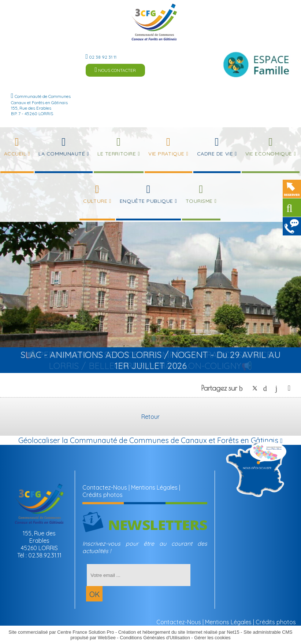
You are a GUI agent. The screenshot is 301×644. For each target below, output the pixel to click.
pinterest (267, 388)
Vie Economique (269, 154)
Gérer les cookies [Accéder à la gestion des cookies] (212, 638)
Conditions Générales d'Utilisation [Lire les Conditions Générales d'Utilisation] (155, 638)
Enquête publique (146, 201)
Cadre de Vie (215, 154)
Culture (95, 201)
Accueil (15, 154)
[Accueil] (154, 22)
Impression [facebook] (289, 387)
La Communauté (62, 154)
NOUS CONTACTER (116, 70)
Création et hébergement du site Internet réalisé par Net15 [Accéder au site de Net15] (179, 632)
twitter (255, 388)
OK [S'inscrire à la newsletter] (94, 594)
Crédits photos (103, 495)
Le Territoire (117, 154)
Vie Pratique (166, 154)
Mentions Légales (154, 487)
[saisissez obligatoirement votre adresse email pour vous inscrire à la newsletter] (139, 575)
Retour (150, 417)
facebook (243, 388)
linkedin (279, 388)
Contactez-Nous (105, 487)
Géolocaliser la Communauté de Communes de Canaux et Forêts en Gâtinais (150, 440)
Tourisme (199, 201)
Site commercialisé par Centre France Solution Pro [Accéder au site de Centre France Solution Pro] (61, 632)
